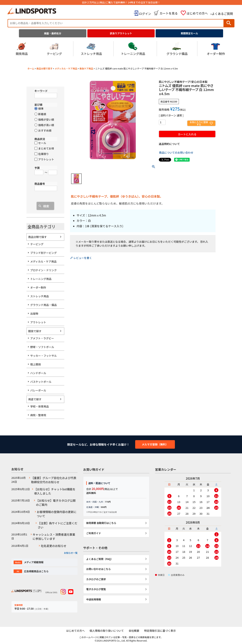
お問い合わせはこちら (99, 569)
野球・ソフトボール (42, 347)
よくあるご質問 (222, 14)
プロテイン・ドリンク (43, 270)
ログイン (145, 14)
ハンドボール (38, 373)
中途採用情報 (94, 599)
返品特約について (169, 144)
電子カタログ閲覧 (96, 589)
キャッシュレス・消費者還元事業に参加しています (54, 537)
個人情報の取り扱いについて (107, 631)
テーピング (54, 49)
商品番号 (40, 184)
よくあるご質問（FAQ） (100, 559)
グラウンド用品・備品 (43, 305)
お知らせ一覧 (71, 553)
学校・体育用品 (40, 406)
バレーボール (38, 390)
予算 (37, 168)
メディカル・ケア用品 (66, 68)
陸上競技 (36, 364)
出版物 (34, 314)
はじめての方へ (197, 13)
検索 (229, 23)
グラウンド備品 (177, 49)
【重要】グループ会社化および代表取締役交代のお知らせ (54, 480)
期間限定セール (189, 33)
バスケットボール (41, 382)
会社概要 (134, 631)
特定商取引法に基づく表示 (160, 631)
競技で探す (35, 331)
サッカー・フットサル (43, 356)
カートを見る (169, 13)
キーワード (41, 91)
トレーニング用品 (133, 49)
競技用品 (22, 49)
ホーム (31, 68)
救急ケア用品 (86, 68)
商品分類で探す (44, 68)
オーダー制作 (216, 49)
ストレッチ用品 (91, 49)
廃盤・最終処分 (53, 33)
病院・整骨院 (38, 415)
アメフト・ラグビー (42, 338)
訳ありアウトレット (121, 33)
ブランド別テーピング (43, 253)
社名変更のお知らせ (54, 546)
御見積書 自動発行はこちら (101, 523)
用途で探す (35, 399)
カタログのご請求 (96, 579)
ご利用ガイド (94, 533)
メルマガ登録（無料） (155, 444)
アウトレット (38, 322)
